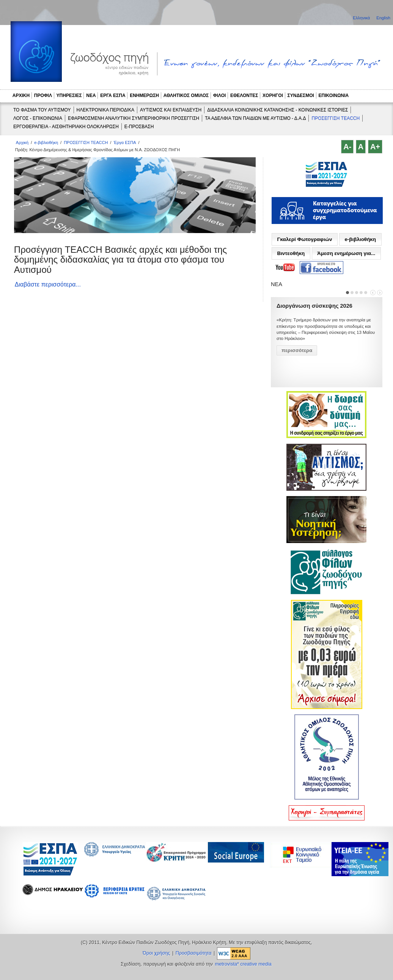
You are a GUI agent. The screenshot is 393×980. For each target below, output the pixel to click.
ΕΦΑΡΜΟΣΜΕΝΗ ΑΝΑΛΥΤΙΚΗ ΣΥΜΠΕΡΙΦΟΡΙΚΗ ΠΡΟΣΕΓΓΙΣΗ (134, 118)
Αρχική (22, 142)
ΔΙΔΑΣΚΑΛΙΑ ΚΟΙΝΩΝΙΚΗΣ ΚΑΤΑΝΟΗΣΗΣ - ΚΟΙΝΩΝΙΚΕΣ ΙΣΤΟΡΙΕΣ (277, 110)
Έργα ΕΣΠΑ (125, 142)
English (383, 18)
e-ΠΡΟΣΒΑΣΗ (139, 127)
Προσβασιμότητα (194, 953)
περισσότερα (297, 350)
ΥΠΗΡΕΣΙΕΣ (69, 95)
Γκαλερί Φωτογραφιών (304, 239)
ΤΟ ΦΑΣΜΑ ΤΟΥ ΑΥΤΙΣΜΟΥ (42, 110)
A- (347, 147)
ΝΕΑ (91, 95)
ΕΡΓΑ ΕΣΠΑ (113, 95)
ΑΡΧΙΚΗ (21, 95)
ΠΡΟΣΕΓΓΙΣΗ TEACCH (336, 118)
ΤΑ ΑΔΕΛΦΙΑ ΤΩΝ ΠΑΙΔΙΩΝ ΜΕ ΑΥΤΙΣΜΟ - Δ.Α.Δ (255, 118)
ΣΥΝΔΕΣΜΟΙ (301, 95)
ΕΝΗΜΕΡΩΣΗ (144, 95)
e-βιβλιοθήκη (46, 142)
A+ (375, 147)
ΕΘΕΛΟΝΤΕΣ (244, 95)
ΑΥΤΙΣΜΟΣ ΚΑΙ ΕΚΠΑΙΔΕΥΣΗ (171, 110)
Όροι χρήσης (156, 953)
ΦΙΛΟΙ (220, 95)
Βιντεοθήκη (291, 253)
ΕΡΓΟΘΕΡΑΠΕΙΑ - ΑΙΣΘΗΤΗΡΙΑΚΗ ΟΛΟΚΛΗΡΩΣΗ (66, 127)
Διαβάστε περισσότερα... (48, 284)
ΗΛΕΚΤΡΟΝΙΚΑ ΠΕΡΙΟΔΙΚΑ (105, 110)
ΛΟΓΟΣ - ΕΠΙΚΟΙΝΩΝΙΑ (38, 118)
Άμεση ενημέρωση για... (346, 253)
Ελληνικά (362, 18)
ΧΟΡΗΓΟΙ (273, 95)
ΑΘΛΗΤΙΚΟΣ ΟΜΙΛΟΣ (186, 95)
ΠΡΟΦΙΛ (43, 95)
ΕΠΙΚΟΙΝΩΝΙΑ (334, 95)
